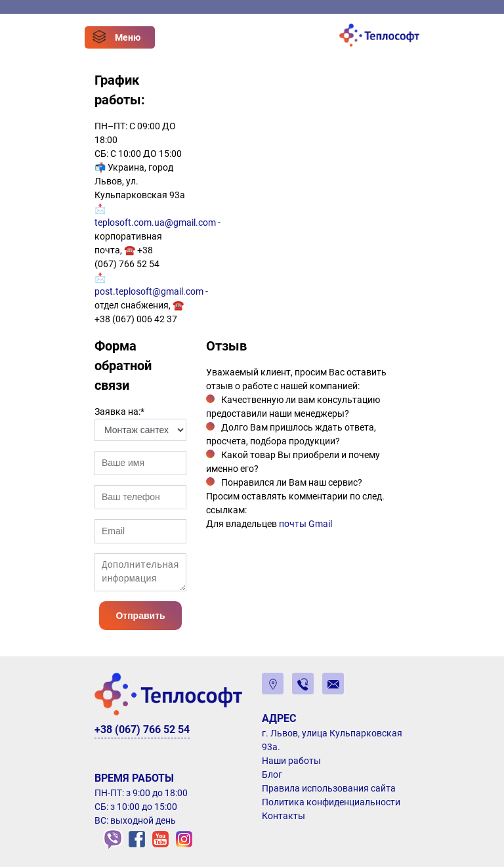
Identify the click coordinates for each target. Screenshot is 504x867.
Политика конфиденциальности (331, 802)
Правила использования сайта (329, 788)
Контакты (283, 816)
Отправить (140, 616)
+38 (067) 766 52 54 (142, 730)
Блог (272, 774)
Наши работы (291, 761)
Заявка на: (119, 412)
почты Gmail (305, 524)
